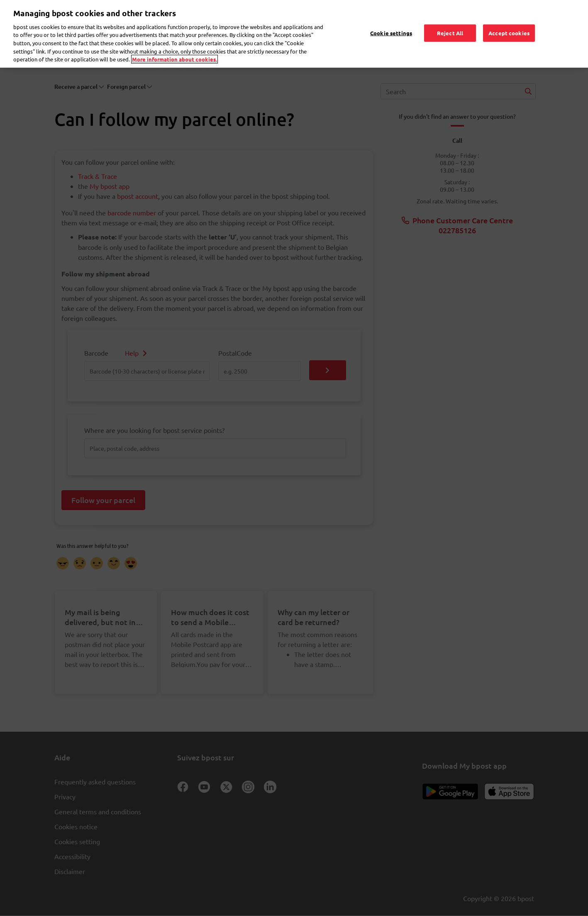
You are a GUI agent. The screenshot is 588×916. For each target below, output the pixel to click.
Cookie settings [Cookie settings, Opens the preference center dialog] (391, 21)
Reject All (450, 21)
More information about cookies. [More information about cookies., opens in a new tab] (174, 47)
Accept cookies (509, 21)
